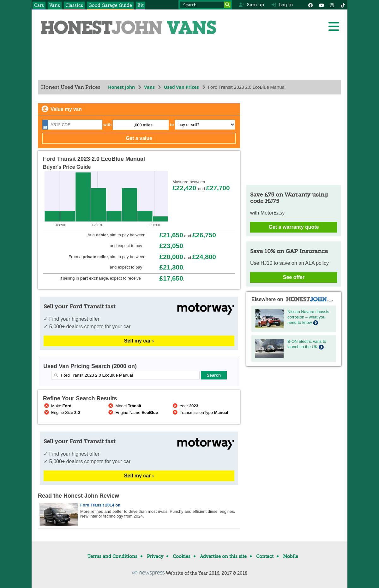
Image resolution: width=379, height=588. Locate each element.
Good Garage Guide (110, 5)
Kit (141, 5)
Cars (39, 5)
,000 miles (143, 125)
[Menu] (334, 27)
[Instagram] (332, 5)
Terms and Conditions (112, 556)
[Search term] (205, 5)
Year (185, 406)
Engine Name (133, 412)
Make (57, 406)
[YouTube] (321, 5)
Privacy (155, 556)
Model (124, 406)
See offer (294, 277)
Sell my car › (139, 341)
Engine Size (61, 412)
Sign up (251, 5)
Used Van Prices (181, 87)
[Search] (227, 5)
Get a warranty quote (294, 227)
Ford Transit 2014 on (100, 505)
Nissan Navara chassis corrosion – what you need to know (308, 317)
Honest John (121, 87)
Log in (282, 5)
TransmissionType (200, 412)
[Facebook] (310, 5)
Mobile (291, 556)
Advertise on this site (223, 556)
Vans (55, 5)
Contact (265, 556)
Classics (74, 5)
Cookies (182, 556)
